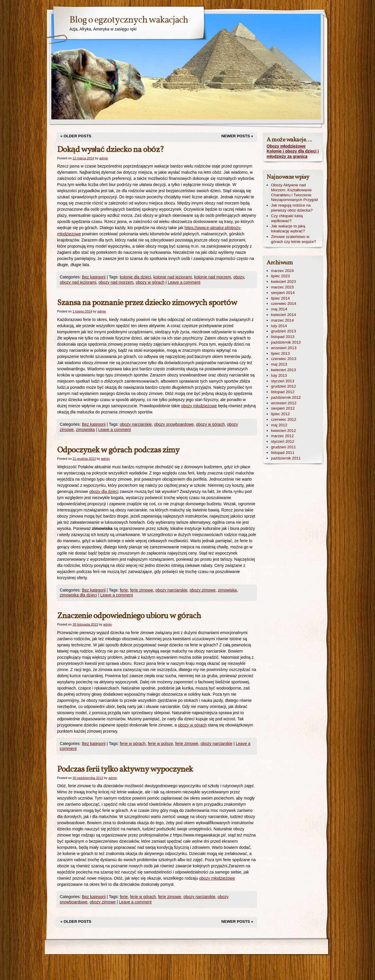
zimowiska (85, 430)
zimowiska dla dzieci (78, 595)
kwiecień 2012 (283, 431)
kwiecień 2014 (283, 315)
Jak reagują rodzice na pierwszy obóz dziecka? (292, 208)
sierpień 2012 (283, 408)
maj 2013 (279, 364)
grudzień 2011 (283, 447)
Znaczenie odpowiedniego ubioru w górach (129, 616)
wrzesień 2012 (284, 403)
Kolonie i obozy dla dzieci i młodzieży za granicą (293, 154)
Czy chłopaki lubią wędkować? (287, 218)
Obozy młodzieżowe (286, 146)
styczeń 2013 (283, 381)
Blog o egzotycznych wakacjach (129, 20)
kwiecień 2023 (283, 282)
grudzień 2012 (283, 386)
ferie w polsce (161, 744)
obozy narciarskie (136, 424)
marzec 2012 (282, 436)
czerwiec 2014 (284, 304)
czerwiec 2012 (284, 419)
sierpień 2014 (283, 293)
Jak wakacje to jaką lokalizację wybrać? (288, 229)
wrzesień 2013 (284, 348)
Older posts (76, 136)
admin (104, 158)
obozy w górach (150, 282)
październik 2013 (286, 342)
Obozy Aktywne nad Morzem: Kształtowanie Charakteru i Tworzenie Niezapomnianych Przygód (294, 192)
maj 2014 (279, 309)
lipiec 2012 (280, 414)
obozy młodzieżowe (199, 406)
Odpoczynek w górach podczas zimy (118, 450)
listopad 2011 (283, 453)
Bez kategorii (94, 277)
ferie (124, 590)
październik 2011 (286, 458)
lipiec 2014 (280, 298)
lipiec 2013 (280, 353)
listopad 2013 (283, 337)
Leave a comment (184, 282)
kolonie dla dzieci (135, 277)
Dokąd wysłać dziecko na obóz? (110, 150)
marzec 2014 (282, 320)
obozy (239, 277)
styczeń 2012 (283, 441)
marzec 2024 (282, 271)
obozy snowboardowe (174, 424)
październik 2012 (286, 397)
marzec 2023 (282, 287)
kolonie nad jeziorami (173, 277)
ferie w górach (133, 744)
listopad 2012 (283, 392)
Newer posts (237, 136)
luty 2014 (279, 326)
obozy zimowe (203, 590)
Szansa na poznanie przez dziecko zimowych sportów (147, 303)
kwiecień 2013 (283, 370)
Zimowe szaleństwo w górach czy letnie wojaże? (294, 239)
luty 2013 (279, 375)
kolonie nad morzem (213, 277)
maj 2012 (279, 425)
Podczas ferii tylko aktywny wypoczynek (125, 769)
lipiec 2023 (280, 276)
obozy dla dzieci (104, 491)
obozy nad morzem (116, 282)
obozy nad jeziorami (78, 282)
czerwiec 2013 (284, 359)
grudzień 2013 (283, 331)
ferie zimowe (142, 590)
